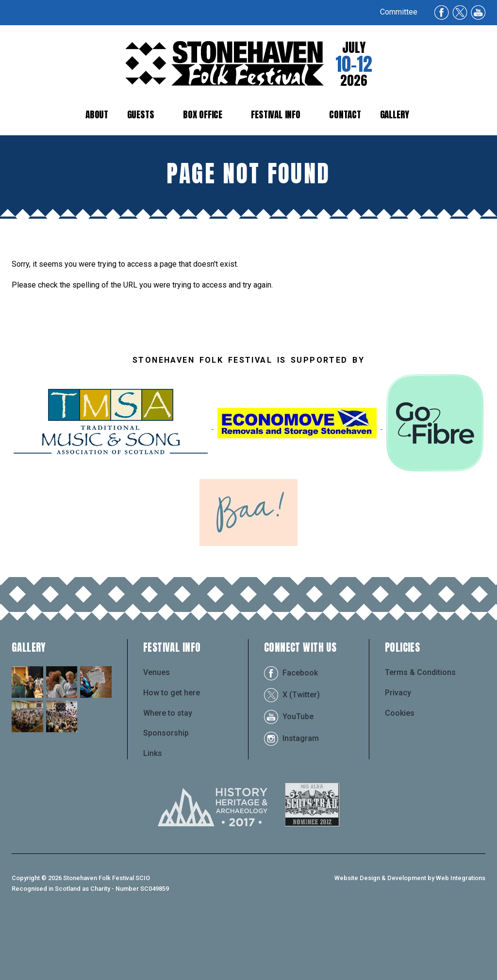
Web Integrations (461, 936)
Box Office (203, 114)
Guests (141, 114)
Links (153, 811)
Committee (399, 12)
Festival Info (276, 114)
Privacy (398, 751)
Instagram (291, 796)
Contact (345, 114)
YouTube (289, 775)
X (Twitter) (292, 753)
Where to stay (168, 771)
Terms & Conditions (420, 731)
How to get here (172, 751)
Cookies (400, 771)
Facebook (291, 731)
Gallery (395, 114)
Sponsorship (166, 791)
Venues (157, 731)
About (97, 114)
